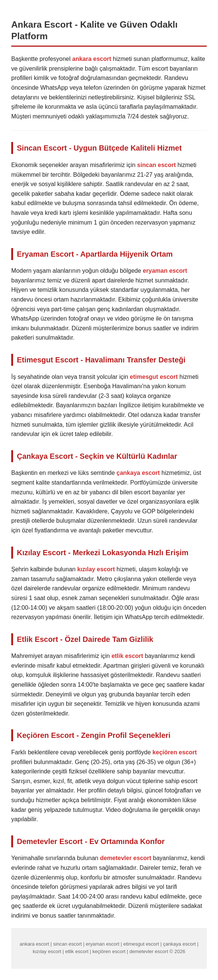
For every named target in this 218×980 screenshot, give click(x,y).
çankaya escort (138, 473)
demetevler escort (126, 858)
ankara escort (92, 59)
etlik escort (127, 656)
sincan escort (156, 165)
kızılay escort (96, 569)
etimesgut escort (154, 377)
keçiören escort (175, 752)
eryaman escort (165, 271)
